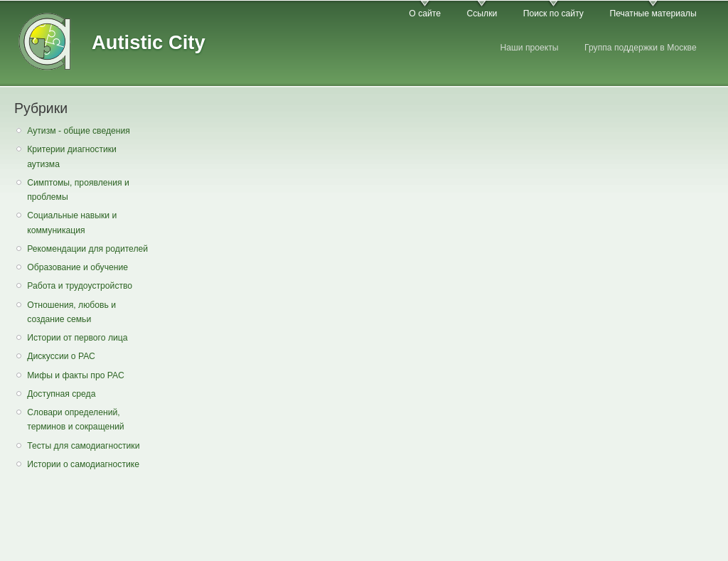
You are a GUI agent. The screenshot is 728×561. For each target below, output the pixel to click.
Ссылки (482, 14)
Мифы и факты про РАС (76, 375)
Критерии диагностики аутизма (72, 157)
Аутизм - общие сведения (79, 131)
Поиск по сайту (553, 14)
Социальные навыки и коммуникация (72, 223)
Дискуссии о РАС (61, 356)
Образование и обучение (77, 267)
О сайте (425, 14)
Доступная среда (61, 394)
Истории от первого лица (77, 338)
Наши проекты (529, 48)
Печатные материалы (653, 14)
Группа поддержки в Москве (641, 48)
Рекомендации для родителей (87, 249)
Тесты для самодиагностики (83, 446)
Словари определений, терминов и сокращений (75, 420)
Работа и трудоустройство (80, 286)
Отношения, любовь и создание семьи (71, 312)
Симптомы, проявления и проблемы (78, 190)
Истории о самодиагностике (83, 464)
